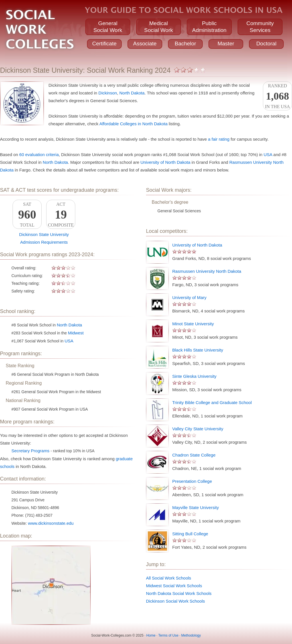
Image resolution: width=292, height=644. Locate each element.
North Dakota (132, 93)
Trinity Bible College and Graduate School (212, 402)
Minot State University (193, 324)
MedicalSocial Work (158, 27)
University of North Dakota (165, 162)
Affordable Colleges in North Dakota (133, 124)
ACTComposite (61, 215)
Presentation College (192, 481)
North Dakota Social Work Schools (179, 593)
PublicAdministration (209, 27)
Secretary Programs (30, 451)
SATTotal (27, 215)
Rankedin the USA (277, 96)
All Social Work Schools (169, 578)
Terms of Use (168, 635)
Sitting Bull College (190, 534)
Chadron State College (194, 455)
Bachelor (185, 44)
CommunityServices (260, 27)
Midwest (76, 333)
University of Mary (189, 297)
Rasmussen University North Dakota (207, 271)
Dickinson (108, 93)
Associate (145, 44)
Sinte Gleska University (194, 376)
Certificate (104, 44)
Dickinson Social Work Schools (175, 601)
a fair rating (219, 139)
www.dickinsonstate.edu (51, 523)
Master (226, 44)
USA (268, 155)
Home (151, 635)
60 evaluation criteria (39, 155)
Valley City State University (198, 429)
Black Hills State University (198, 350)
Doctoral (266, 44)
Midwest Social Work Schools (174, 586)
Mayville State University (195, 507)
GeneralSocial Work (108, 27)
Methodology (191, 635)
